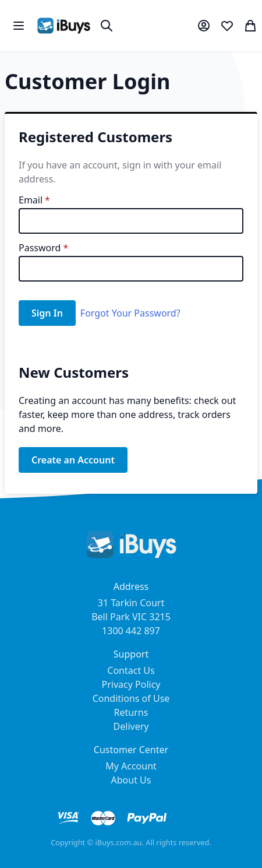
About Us (131, 780)
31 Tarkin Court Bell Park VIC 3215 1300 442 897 (131, 617)
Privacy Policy (131, 684)
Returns (131, 712)
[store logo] (64, 26)
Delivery (131, 726)
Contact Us (131, 670)
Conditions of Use (131, 698)
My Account (131, 766)
